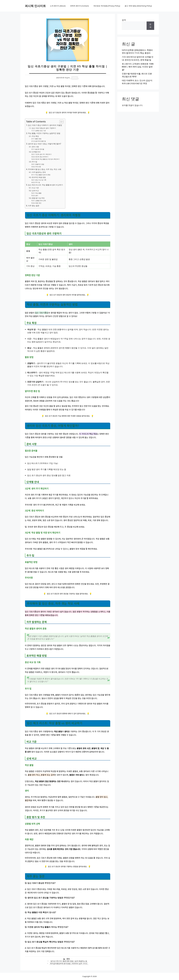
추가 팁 (35, 162)
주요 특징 (35, 136)
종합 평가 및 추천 (38, 198)
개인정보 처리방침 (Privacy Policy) (107, 6)
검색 (124, 20)
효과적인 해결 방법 (39, 177)
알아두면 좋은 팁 (41, 141)
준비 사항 (35, 147)
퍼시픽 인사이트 (35, 6)
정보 (68, 959)
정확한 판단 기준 (41, 131)
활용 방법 (38, 139)
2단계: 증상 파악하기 (42, 157)
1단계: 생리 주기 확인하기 (43, 154)
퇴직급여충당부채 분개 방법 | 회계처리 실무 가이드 (69, 963)
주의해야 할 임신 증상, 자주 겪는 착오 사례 (45, 169)
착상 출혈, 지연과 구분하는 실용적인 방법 (44, 133)
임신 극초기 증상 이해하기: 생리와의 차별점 (45, 125)
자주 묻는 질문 (34, 206)
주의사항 (38, 167)
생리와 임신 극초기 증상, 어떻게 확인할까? (45, 144)
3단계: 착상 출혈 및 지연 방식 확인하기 (47, 159)
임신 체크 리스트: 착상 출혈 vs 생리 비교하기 (46, 185)
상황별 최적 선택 (41, 201)
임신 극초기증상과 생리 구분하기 (44, 128)
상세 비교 (35, 191)
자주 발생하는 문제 (39, 172)
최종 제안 (38, 203)
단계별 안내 (36, 152)
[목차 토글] (60, 122)
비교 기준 (35, 188)
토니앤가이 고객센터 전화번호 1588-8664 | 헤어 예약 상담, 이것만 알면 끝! (138, 67)
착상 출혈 (38, 193)
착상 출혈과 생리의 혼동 (43, 175)
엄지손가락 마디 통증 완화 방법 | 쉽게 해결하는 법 (69, 961)
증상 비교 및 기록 (41, 180)
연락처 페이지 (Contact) (79, 6)
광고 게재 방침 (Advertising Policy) (138, 6)
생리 (37, 196)
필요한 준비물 (40, 149)
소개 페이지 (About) (58, 6)
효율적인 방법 (40, 164)
